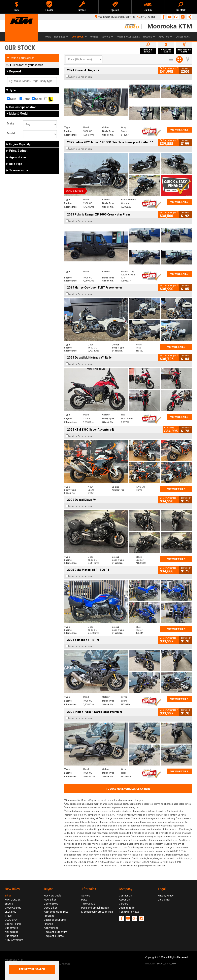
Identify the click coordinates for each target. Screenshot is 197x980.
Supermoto (11, 928)
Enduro (9, 904)
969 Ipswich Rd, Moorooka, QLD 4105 (115, 17)
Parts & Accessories (128, 37)
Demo (25, 99)
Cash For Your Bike (55, 920)
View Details (179, 130)
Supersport (11, 936)
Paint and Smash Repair (95, 908)
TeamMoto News (129, 912)
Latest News (183, 37)
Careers (124, 904)
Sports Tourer (13, 924)
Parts (84, 900)
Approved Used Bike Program (56, 914)
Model (11, 133)
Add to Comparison (81, 77)
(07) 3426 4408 (148, 17)
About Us (165, 37)
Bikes (8, 896)
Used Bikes (51, 908)
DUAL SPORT (12, 920)
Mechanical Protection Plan (97, 912)
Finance (149, 37)
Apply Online (51, 928)
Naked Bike (12, 932)
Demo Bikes (51, 904)
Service (107, 37)
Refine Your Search (21, 58)
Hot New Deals (53, 896)
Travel (9, 916)
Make (11, 123)
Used (37, 99)
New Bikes (61, 37)
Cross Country (13, 908)
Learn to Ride (127, 908)
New (11, 99)
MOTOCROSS (13, 900)
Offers (94, 37)
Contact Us (125, 896)
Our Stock (79, 37)
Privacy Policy (166, 896)
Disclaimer (164, 900)
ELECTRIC (11, 912)
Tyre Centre (88, 904)
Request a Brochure (56, 932)
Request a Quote (54, 936)
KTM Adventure (14, 940)
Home (48, 37)
